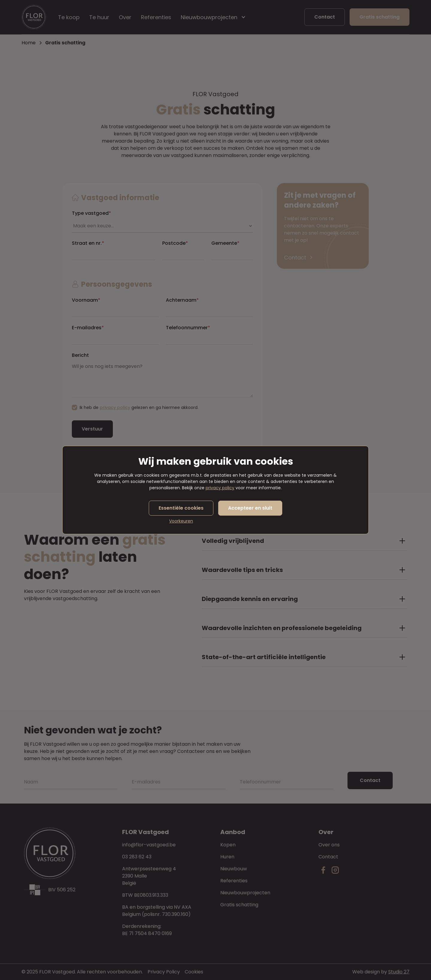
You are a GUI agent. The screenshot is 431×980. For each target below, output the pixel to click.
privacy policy (220, 488)
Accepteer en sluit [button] (250, 508)
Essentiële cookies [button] (181, 508)
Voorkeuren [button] (181, 521)
